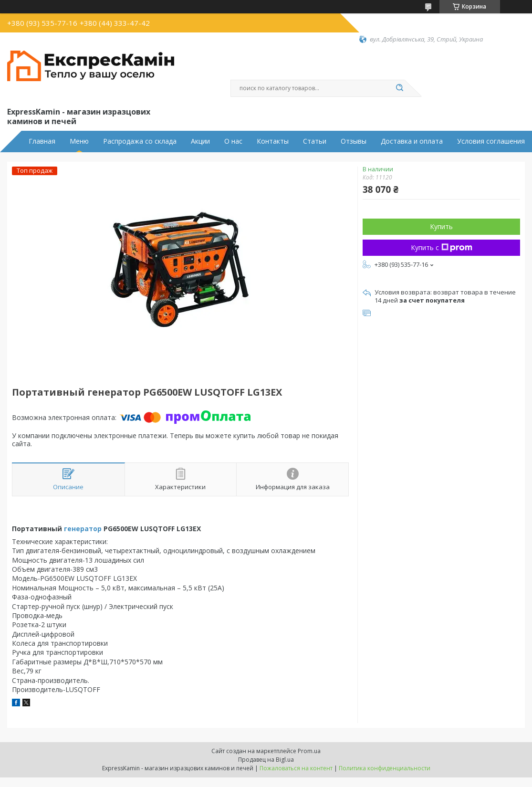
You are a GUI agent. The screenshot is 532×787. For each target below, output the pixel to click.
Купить (441, 226)
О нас (233, 141)
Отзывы (354, 141)
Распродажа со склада (140, 141)
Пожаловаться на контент (296, 768)
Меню (79, 141)
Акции (200, 141)
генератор (83, 529)
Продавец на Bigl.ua (266, 760)
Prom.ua (309, 751)
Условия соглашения (491, 141)
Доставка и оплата (412, 141)
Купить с (442, 247)
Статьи (315, 141)
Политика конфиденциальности (385, 768)
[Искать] (400, 88)
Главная (42, 141)
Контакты (273, 141)
